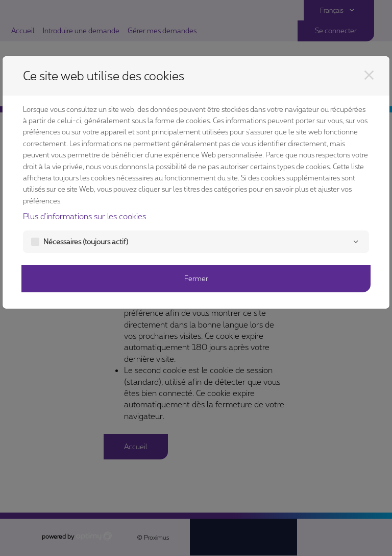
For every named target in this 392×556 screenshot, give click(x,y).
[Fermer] (369, 75)
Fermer (196, 278)
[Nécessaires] (356, 242)
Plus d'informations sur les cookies (84, 216)
